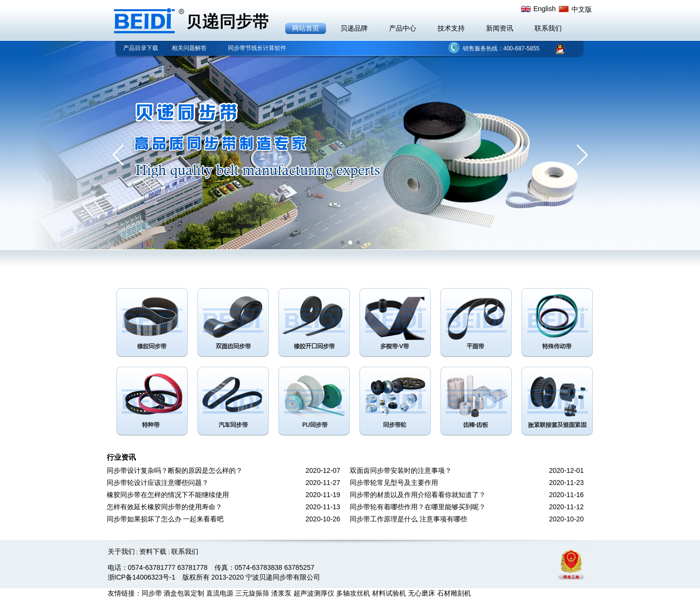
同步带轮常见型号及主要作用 (394, 483)
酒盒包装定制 (184, 593)
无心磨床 (422, 593)
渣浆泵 (281, 593)
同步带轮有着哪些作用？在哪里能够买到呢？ (418, 507)
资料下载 (153, 551)
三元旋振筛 (252, 593)
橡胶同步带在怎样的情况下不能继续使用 (168, 495)
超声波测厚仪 (314, 593)
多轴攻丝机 (353, 593)
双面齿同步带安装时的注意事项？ (401, 470)
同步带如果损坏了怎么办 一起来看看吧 (165, 519)
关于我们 (121, 551)
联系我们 (548, 28)
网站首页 (306, 28)
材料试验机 (389, 593)
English (545, 9)
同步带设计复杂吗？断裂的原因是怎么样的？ (175, 470)
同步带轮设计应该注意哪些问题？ (158, 483)
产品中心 (403, 28)
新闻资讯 (500, 28)
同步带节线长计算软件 (257, 48)
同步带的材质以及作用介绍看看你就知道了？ (418, 495)
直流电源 (220, 593)
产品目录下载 (141, 48)
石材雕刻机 (454, 593)
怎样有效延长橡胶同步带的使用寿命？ (164, 507)
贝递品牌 (354, 28)
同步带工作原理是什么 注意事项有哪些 (408, 519)
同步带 (152, 593)
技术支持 (451, 28)
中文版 (582, 9)
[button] (118, 155)
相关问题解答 (189, 48)
